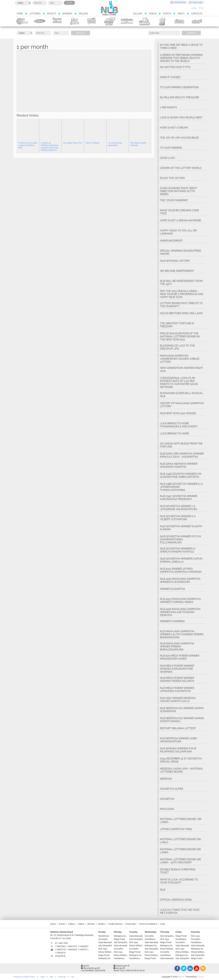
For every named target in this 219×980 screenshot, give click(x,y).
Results (69, 3)
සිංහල (202, 8)
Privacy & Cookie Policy (24, 977)
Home (20, 14)
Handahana (127, 21)
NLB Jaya (162, 21)
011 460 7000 (61, 943)
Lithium (200, 977)
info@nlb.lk (60, 956)
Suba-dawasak (22, 21)
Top (72, 977)
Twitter (183, 969)
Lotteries (35, 14)
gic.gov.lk (119, 968)
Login (42, 977)
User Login (196, 2)
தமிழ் (194, 8)
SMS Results (178, 2)
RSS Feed (202, 969)
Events (167, 14)
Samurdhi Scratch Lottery (197, 21)
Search (191, 33)
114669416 (60, 953)
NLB (180, 977)
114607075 (72, 946)
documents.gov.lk (91, 968)
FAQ (51, 977)
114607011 (83, 950)
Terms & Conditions (148, 924)
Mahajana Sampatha (57, 21)
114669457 (83, 946)
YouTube (196, 969)
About (181, 14)
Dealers (83, 14)
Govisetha (40, 21)
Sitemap (62, 977)
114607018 (60, 950)
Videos (153, 14)
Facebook (177, 969)
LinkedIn (190, 969)
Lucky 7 (109, 21)
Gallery (138, 14)
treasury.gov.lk (122, 966)
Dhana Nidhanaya (75, 21)
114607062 (60, 946)
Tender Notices (115, 924)
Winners (67, 14)
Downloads (131, 924)
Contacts (197, 14)
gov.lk (85, 966)
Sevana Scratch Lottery (179, 21)
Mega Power (92, 21)
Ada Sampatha (144, 21)
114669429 (72, 950)
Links (163, 924)
